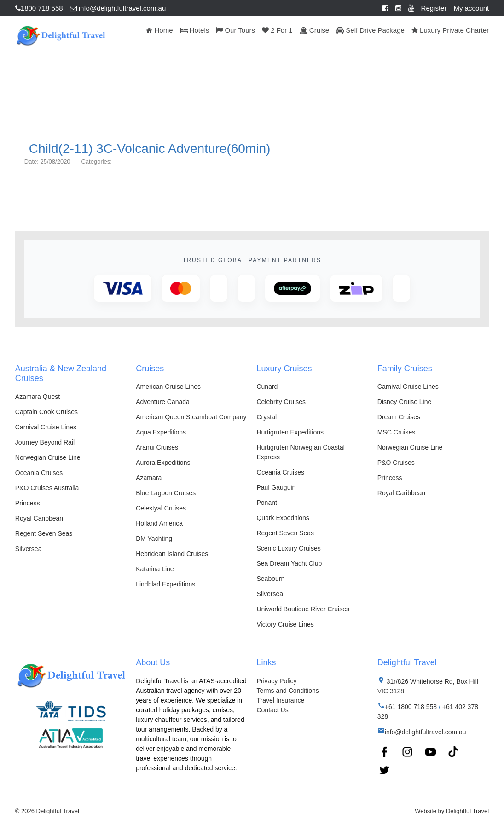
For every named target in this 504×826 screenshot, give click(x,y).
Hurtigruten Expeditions (290, 432)
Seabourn (270, 579)
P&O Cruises (396, 463)
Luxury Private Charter (450, 30)
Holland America (159, 523)
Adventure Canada (163, 402)
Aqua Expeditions (161, 432)
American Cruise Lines (168, 387)
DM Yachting (154, 539)
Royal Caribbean (39, 518)
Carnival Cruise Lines (46, 427)
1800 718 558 (39, 8)
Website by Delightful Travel (452, 811)
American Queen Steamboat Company (191, 417)
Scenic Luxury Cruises (288, 548)
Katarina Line (155, 569)
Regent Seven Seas (44, 533)
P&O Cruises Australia (47, 488)
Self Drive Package (370, 30)
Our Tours (235, 30)
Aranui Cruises (157, 447)
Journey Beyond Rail (45, 442)
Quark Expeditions (283, 518)
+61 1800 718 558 (411, 707)
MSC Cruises (396, 432)
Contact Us (272, 710)
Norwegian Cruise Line (48, 457)
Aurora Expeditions (163, 463)
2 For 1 (277, 30)
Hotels (195, 30)
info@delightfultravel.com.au (118, 8)
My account (471, 8)
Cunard (267, 387)
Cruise (315, 30)
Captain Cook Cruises (46, 412)
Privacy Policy (276, 681)
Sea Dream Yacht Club (289, 563)
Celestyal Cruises (161, 508)
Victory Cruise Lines (285, 624)
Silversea (29, 549)
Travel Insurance (280, 700)
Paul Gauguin (276, 487)
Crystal (266, 417)
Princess (28, 503)
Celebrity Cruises (281, 402)
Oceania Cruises (39, 473)
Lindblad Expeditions (165, 584)
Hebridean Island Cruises (172, 554)
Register (434, 8)
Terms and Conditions (287, 691)
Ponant (266, 503)
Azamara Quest (38, 397)
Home (159, 30)
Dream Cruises (399, 417)
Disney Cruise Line (405, 402)
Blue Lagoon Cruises (166, 493)
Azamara (149, 478)
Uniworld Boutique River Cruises (303, 609)
